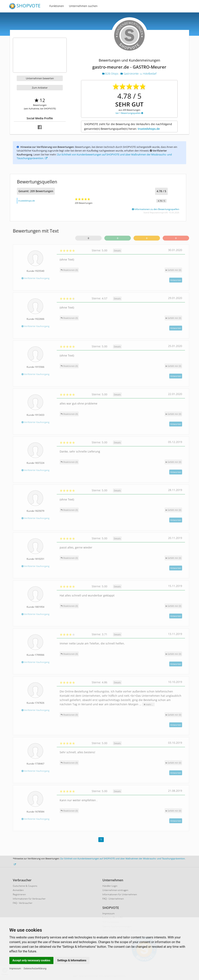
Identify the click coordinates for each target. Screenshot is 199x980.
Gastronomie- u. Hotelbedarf (138, 74)
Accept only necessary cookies (31, 960)
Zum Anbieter (40, 88)
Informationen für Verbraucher (29, 899)
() (173, 270)
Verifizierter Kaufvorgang (35, 278)
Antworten (176, 280)
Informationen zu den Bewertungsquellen (156, 209)
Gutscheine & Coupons (25, 886)
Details (117, 251)
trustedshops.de (149, 129)
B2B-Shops (111, 74)
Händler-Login (110, 886)
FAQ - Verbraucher (23, 903)
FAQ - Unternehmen (113, 899)
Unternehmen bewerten (40, 78)
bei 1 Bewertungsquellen (129, 113)
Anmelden (18, 890)
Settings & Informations (72, 960)
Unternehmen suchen (83, 6)
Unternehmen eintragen (115, 890)
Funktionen (57, 6)
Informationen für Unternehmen (120, 894)
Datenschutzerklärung (35, 969)
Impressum (15, 969)
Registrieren (19, 894)
